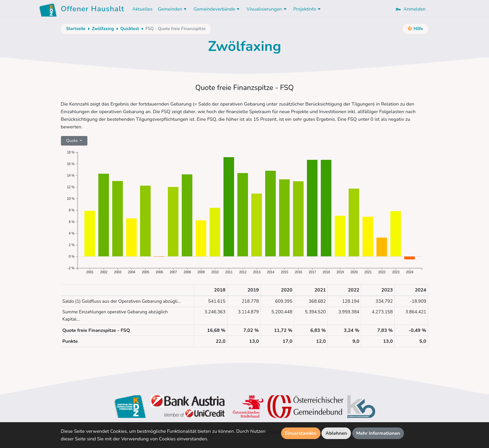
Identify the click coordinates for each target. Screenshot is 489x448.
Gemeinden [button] (173, 9)
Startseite (76, 29)
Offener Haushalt (93, 10)
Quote (73, 140)
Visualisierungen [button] (267, 9)
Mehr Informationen (378, 433)
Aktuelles (142, 9)
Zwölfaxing (103, 29)
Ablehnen (336, 433)
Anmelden (411, 9)
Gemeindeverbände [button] (217, 9)
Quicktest (129, 29)
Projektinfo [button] (308, 9)
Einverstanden (301, 433)
